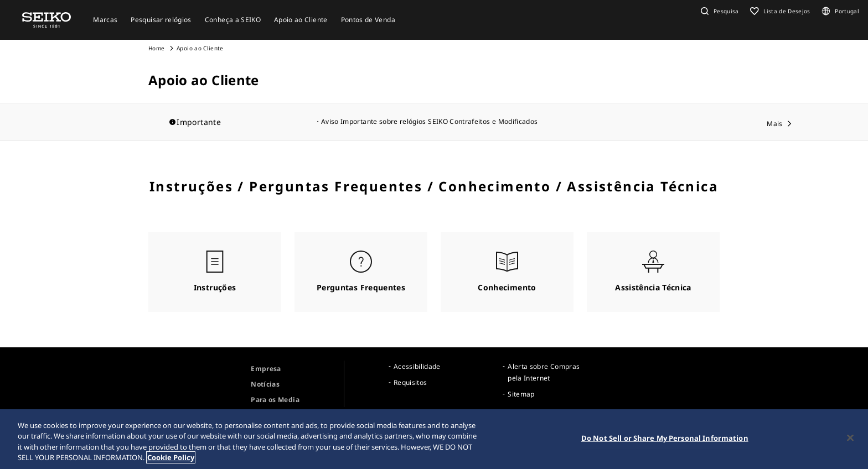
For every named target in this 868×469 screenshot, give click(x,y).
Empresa (266, 369)
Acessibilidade (417, 366)
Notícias (265, 384)
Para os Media (275, 400)
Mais (774, 124)
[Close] (850, 439)
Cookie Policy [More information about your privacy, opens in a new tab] (171, 459)
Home (156, 48)
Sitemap (521, 394)
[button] (719, 11)
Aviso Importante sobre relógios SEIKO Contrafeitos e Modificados (429, 121)
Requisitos (410, 382)
